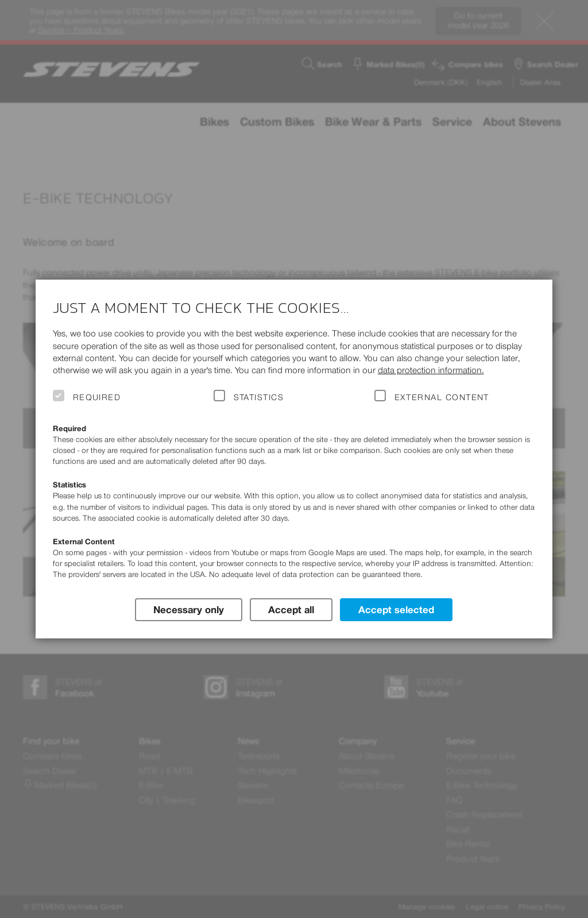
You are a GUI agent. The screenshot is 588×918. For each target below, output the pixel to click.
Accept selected (397, 609)
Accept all (291, 609)
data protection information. (431, 371)
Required (97, 398)
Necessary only (188, 609)
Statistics (259, 398)
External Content (442, 398)
